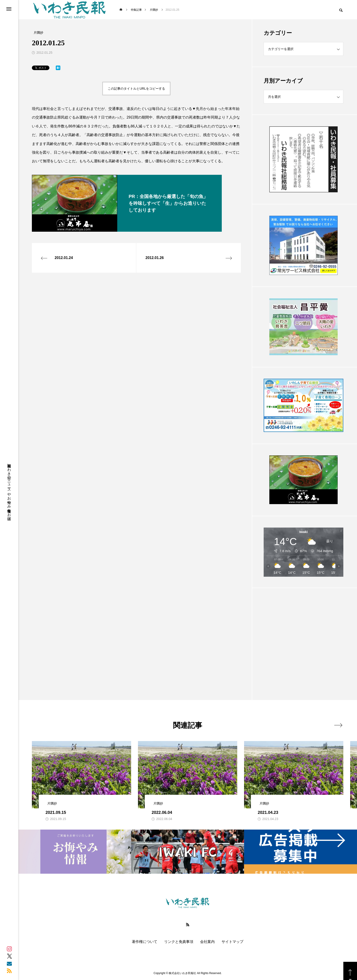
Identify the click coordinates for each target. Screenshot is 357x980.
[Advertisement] (303, 633)
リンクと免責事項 (179, 942)
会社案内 (207, 942)
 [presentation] (338, 725)
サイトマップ (232, 942)
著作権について (145, 942)
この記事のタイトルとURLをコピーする (136, 89)
